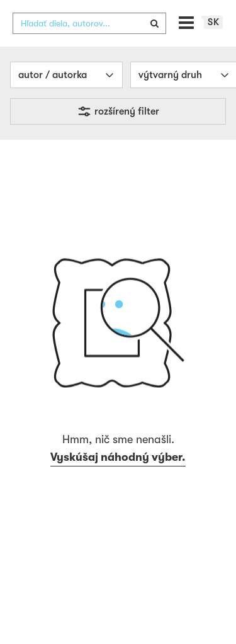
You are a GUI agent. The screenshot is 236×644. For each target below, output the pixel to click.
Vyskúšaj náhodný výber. (118, 457)
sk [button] (214, 22)
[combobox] (89, 23)
